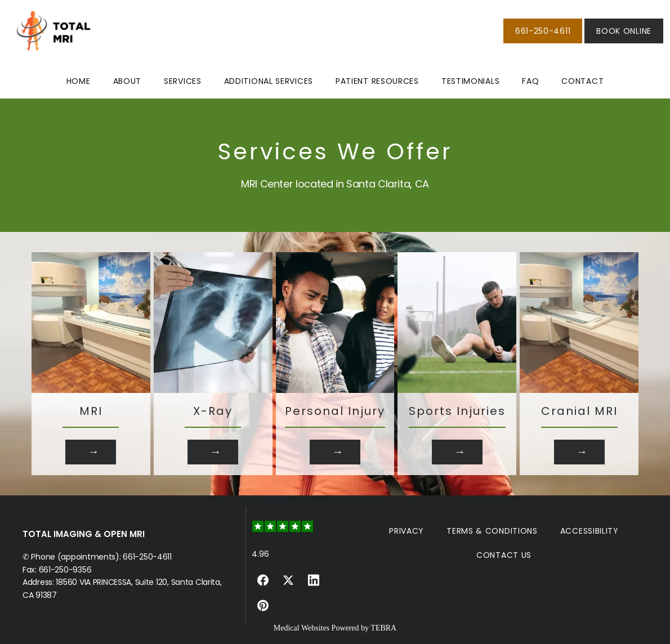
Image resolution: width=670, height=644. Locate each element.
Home (79, 81)
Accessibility (589, 531)
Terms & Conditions (492, 531)
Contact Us (504, 555)
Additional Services (269, 81)
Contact (582, 81)
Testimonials (470, 81)
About (128, 81)
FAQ (530, 81)
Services (183, 81)
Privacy (407, 531)
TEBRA (383, 628)
